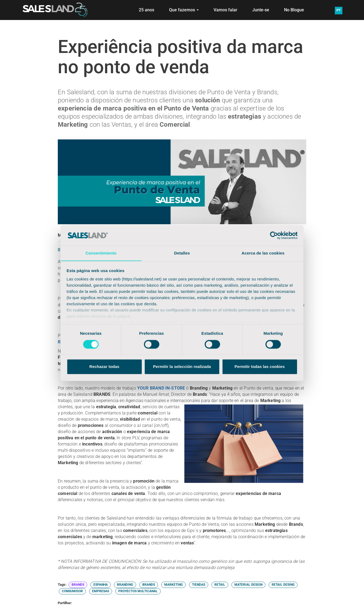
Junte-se (261, 10)
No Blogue (294, 10)
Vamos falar (225, 10)
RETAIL (220, 585)
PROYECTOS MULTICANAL (138, 591)
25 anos (146, 10)
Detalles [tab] (182, 253)
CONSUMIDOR (72, 591)
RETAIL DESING (283, 585)
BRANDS (78, 585)
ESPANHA (101, 585)
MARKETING (173, 585)
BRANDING (125, 585)
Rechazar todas (104, 367)
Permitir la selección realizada (182, 367)
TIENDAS (199, 585)
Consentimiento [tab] (101, 253)
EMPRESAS (101, 591)
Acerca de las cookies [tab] (263, 253)
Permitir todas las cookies (260, 367)
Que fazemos (184, 10)
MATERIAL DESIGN (248, 585)
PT (339, 10)
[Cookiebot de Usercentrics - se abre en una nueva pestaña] (274, 235)
